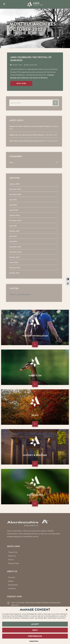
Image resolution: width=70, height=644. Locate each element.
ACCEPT (35, 624)
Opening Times (14, 563)
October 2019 (13, 273)
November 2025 (14, 194)
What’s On (12, 556)
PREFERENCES (35, 636)
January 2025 (13, 215)
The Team (12, 577)
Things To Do (13, 552)
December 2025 (14, 189)
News (10, 162)
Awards (11, 581)
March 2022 (13, 262)
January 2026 (13, 184)
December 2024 (14, 221)
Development (13, 585)
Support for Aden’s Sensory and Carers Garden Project (29, 126)
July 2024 (12, 226)
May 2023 (12, 236)
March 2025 (13, 210)
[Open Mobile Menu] (4, 4)
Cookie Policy (34, 641)
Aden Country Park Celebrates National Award (25, 141)
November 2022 (14, 252)
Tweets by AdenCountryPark (19, 294)
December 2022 (14, 247)
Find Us (11, 560)
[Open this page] (35, 344)
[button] (67, 610)
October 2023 (13, 231)
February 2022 (14, 268)
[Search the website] (33, 103)
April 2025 (12, 205)
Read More (21, 83)
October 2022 (13, 257)
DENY (35, 630)
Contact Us (12, 589)
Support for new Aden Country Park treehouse (25, 135)
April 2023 (12, 241)
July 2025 (12, 200)
